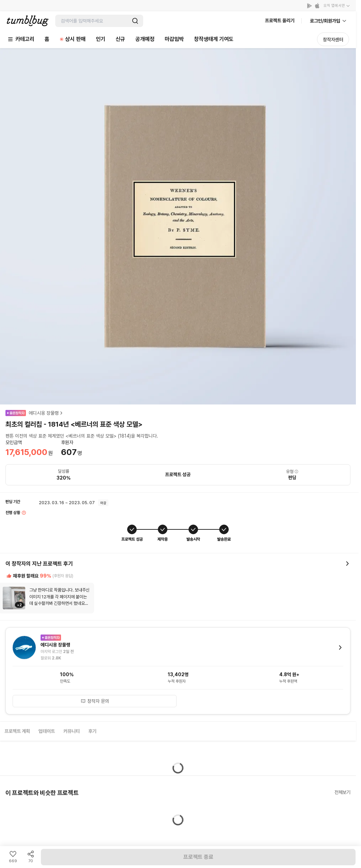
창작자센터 (333, 40)
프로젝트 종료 (198, 857)
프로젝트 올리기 (280, 20)
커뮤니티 (72, 731)
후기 (92, 731)
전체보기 (342, 792)
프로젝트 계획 (17, 731)
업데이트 (47, 731)
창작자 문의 (95, 701)
